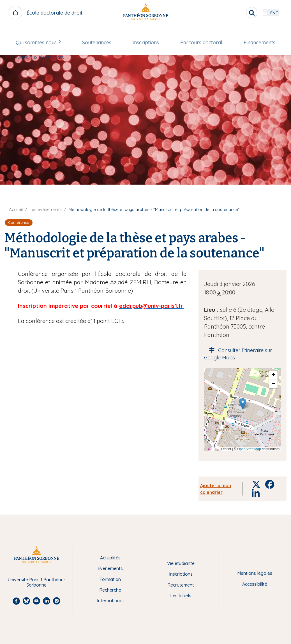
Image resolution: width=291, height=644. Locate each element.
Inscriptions (146, 33)
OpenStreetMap (249, 449)
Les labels (181, 596)
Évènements (110, 568)
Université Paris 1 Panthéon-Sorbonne (36, 582)
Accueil (16, 209)
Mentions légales (255, 573)
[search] (237, 13)
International (110, 601)
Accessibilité (255, 584)
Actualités (110, 558)
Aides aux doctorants (42, 48)
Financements (257, 33)
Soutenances (98, 33)
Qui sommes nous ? (41, 33)
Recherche (110, 590)
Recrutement (181, 585)
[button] (243, 404)
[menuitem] (41, 33)
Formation (110, 579)
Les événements (46, 209)
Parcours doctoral (200, 33)
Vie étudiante (181, 563)
